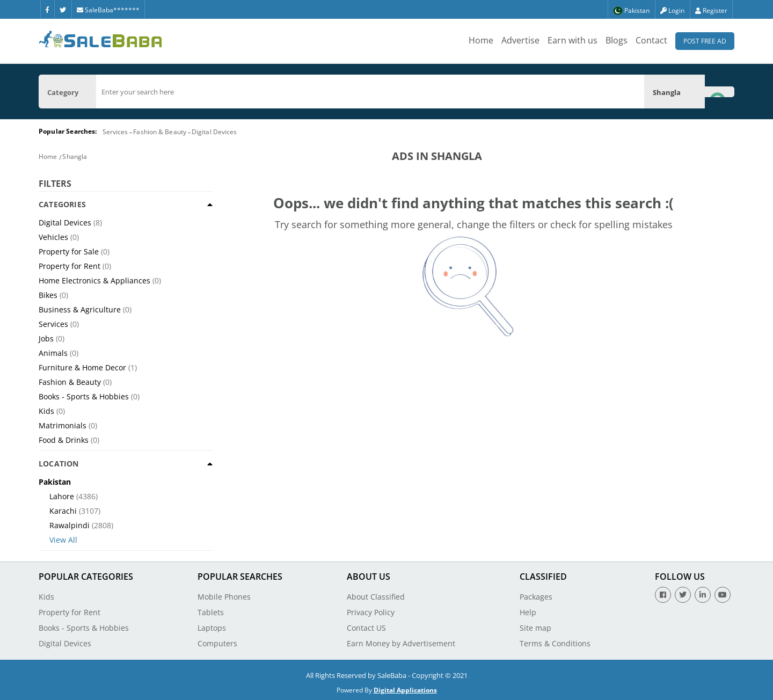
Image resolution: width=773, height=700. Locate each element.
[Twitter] (63, 9)
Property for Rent (70, 266)
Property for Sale (69, 251)
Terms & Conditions (555, 643)
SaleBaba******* (108, 10)
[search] (370, 92)
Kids (46, 411)
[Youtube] (723, 595)
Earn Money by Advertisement (401, 643)
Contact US (366, 628)
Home (481, 40)
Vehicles (53, 237)
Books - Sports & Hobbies (84, 396)
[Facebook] (47, 9)
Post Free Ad (705, 41)
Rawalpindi (70, 525)
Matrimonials (63, 425)
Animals (53, 353)
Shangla (75, 156)
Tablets (211, 612)
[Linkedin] (703, 595)
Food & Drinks (64, 440)
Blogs (617, 40)
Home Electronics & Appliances (94, 280)
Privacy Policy (371, 612)
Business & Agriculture (80, 309)
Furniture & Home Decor (82, 367)
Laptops (212, 628)
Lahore (62, 496)
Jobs (46, 338)
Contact (651, 40)
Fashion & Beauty (160, 132)
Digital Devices (214, 132)
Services (115, 132)
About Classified (376, 597)
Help (528, 612)
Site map (535, 628)
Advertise (520, 40)
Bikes (48, 295)
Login (672, 10)
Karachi (63, 511)
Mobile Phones (224, 597)
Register (711, 10)
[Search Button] (719, 92)
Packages (536, 597)
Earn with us (573, 40)
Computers (217, 643)
